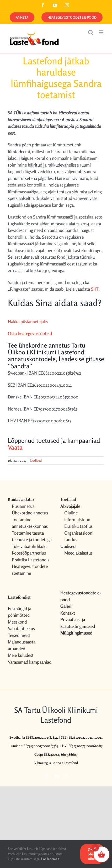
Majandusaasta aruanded (22, 645)
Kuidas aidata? (21, 499)
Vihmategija (43, 763)
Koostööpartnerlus (29, 553)
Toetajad (68, 499)
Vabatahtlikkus (21, 628)
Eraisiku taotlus (78, 526)
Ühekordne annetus (30, 513)
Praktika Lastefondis (31, 560)
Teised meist (19, 635)
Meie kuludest (21, 655)
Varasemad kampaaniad (30, 662)
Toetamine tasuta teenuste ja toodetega (32, 536)
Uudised (36, 460)
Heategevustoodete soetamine (30, 570)
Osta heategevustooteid (30, 333)
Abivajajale (70, 506)
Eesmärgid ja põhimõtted (20, 612)
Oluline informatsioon (77, 516)
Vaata (15, 447)
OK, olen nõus (92, 854)
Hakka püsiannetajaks (28, 321)
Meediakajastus (78, 553)
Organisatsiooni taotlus (79, 536)
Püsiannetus (23, 506)
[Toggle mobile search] (91, 32)
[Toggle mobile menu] (101, 32)
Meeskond (17, 622)
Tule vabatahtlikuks (30, 546)
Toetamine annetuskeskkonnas (30, 523)
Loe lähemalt (50, 859)
